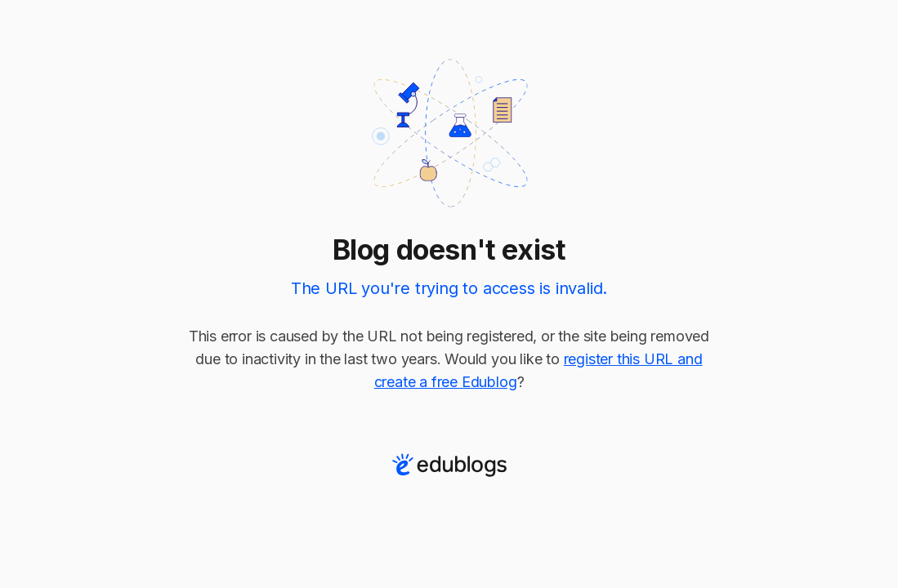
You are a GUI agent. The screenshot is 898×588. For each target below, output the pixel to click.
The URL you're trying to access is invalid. (449, 288)
